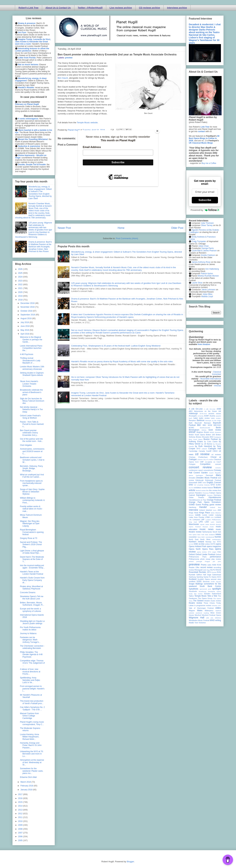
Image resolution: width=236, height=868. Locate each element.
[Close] (157, 131)
